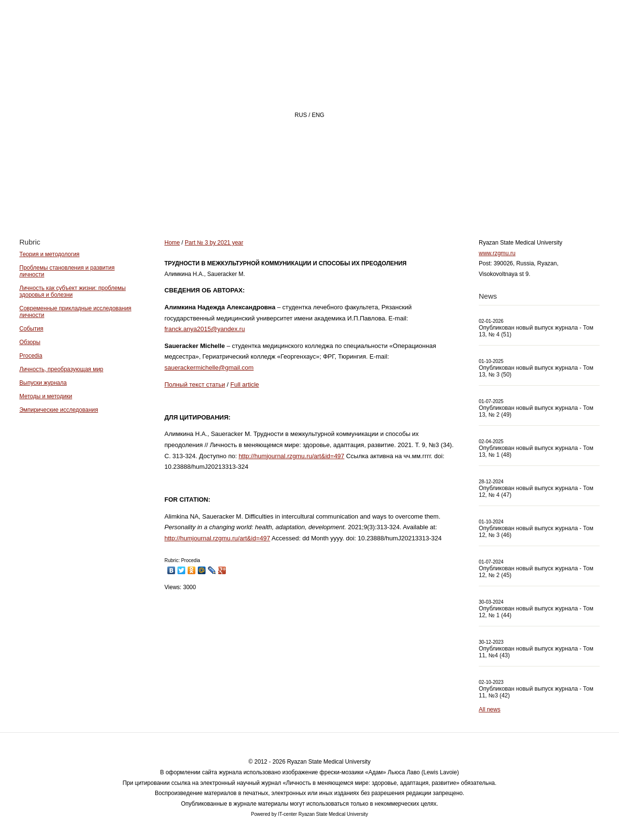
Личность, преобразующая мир (61, 369)
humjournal (270, 456)
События (31, 329)
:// (252, 456)
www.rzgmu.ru (497, 253)
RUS (301, 115)
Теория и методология (49, 254)
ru (309, 456)
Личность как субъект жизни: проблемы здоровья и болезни (73, 291)
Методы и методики (46, 396)
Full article (244, 384)
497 (339, 456)
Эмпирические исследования (59, 410)
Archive (417, 201)
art (317, 456)
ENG (318, 115)
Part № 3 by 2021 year (214, 243)
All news (490, 710)
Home (239, 201)
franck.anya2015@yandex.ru (205, 329)
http (244, 456)
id (328, 456)
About (294, 201)
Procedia (31, 356)
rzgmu (296, 456)
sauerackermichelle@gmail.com (209, 368)
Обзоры (30, 342)
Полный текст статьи (195, 384)
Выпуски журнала (43, 383)
